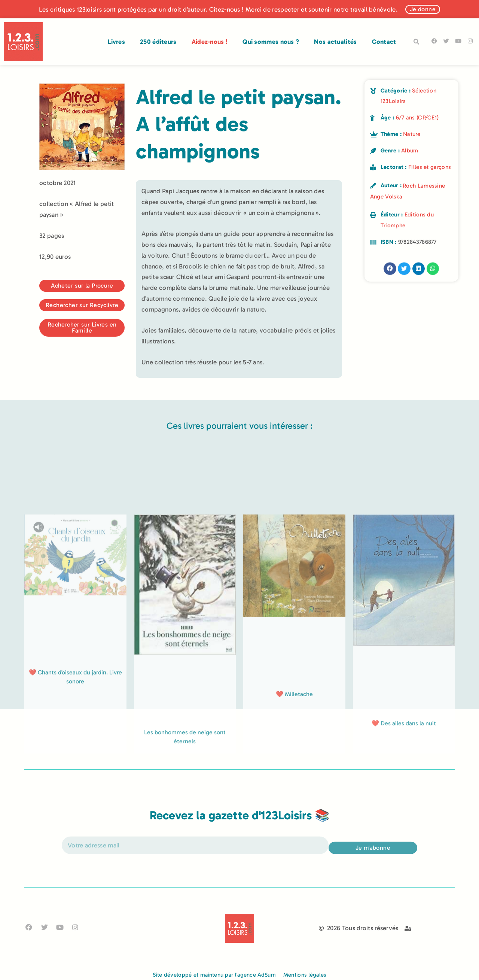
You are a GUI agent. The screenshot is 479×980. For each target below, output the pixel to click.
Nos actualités (335, 42)
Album (410, 151)
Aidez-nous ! (210, 42)
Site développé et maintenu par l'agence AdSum (214, 975)
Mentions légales (305, 975)
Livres (116, 42)
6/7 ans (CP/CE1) (417, 118)
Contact (384, 42)
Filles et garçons (430, 167)
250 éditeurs (158, 42)
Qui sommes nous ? (271, 42)
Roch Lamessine (424, 186)
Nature (412, 134)
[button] (417, 42)
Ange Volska (386, 197)
